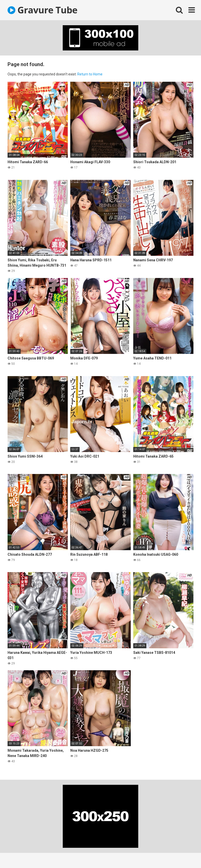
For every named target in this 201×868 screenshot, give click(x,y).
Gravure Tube (42, 10)
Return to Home (90, 74)
